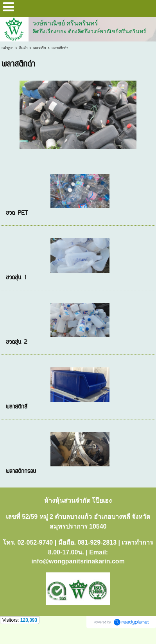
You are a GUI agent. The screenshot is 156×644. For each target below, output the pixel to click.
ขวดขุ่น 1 (16, 278)
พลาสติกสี (17, 407)
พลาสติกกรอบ (21, 472)
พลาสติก (39, 48)
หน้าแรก (7, 48)
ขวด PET (17, 213)
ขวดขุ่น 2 (16, 343)
